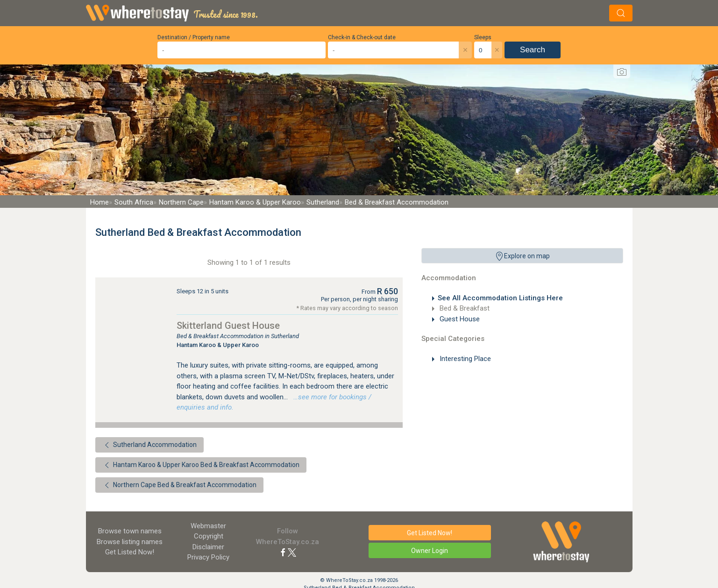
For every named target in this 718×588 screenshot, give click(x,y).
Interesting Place (464, 359)
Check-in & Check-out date (362, 37)
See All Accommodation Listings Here (500, 298)
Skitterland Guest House (228, 326)
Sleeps (483, 37)
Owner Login (430, 551)
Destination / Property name (194, 37)
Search (533, 50)
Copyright (209, 536)
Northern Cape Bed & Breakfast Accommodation (179, 485)
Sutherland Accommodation (149, 445)
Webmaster (208, 526)
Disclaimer (208, 547)
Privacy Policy (208, 557)
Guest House (459, 319)
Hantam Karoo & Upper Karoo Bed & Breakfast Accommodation (201, 465)
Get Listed (130, 552)
